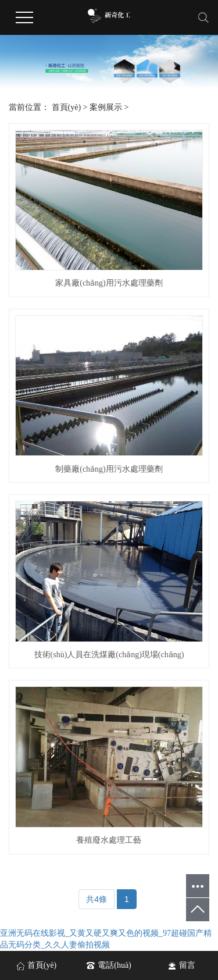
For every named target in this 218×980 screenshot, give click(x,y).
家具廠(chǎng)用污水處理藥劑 (109, 283)
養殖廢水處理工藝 (109, 840)
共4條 (97, 899)
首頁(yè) (67, 107)
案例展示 (106, 107)
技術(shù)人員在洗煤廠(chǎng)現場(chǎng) (109, 655)
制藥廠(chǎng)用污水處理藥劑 (109, 469)
